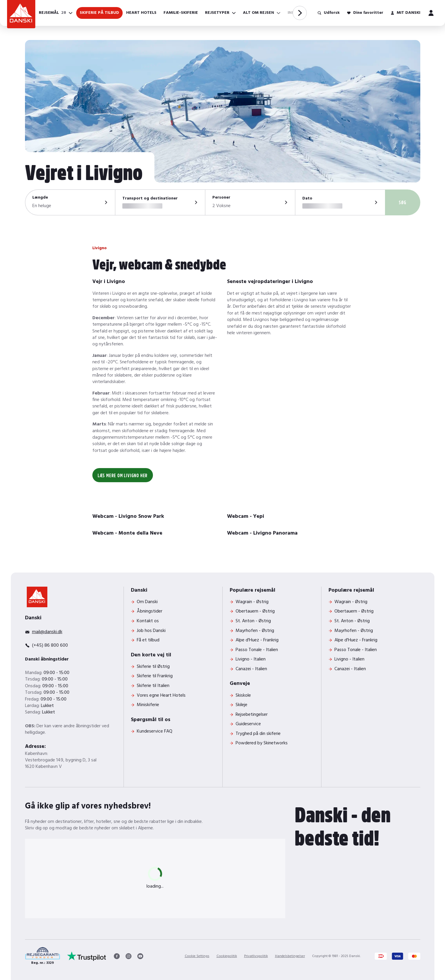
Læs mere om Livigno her (123, 475)
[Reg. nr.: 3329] (42, 956)
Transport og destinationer (150, 198)
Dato (307, 198)
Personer (221, 198)
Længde (40, 198)
